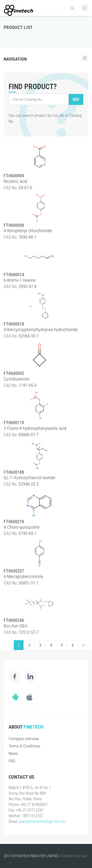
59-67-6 (25, 188)
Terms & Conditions (25, 746)
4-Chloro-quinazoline (22, 527)
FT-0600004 (14, 176)
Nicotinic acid (15, 181)
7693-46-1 (28, 237)
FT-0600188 (14, 472)
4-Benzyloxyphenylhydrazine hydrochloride (41, 330)
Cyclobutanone (17, 379)
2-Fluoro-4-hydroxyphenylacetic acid (35, 428)
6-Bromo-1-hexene (20, 280)
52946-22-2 (29, 484)
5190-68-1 (28, 533)
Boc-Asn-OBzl (16, 626)
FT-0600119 (14, 423)
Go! (76, 99)
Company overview (24, 739)
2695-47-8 (28, 286)
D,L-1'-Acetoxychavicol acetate (29, 478)
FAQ (12, 761)
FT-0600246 (14, 620)
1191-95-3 (28, 385)
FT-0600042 (14, 373)
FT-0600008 (14, 225)
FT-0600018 (14, 324)
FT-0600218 (14, 522)
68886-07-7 (29, 435)
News (13, 753)
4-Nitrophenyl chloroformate (28, 231)
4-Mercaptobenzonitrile (23, 576)
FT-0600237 (14, 571)
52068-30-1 (29, 336)
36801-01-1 (29, 583)
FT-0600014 (14, 275)
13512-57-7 (29, 632)
